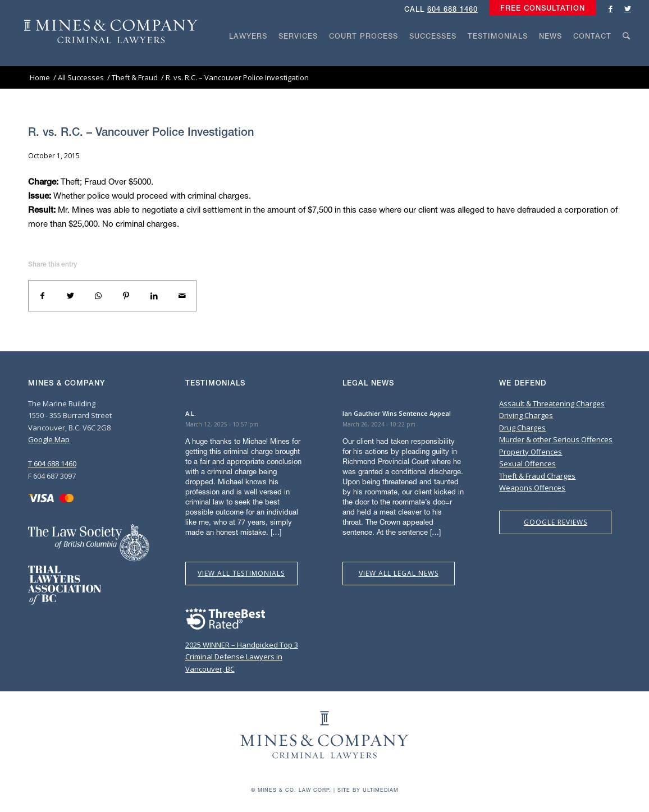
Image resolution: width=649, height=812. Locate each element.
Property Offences (531, 452)
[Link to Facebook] (611, 8)
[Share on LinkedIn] (154, 296)
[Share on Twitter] (71, 296)
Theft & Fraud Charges (537, 476)
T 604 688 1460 (52, 464)
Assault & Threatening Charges (552, 403)
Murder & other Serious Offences (556, 439)
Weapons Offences (532, 488)
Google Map (49, 439)
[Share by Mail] (182, 296)
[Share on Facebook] (43, 296)
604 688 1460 (453, 9)
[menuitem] (540, 8)
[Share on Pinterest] (126, 296)
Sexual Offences (527, 464)
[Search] (627, 57)
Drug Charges (522, 428)
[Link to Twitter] (628, 8)
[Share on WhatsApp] (98, 296)
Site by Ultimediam (368, 790)
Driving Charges (526, 415)
